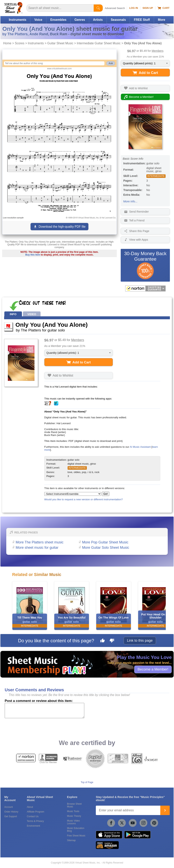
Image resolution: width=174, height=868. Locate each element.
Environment (33, 826)
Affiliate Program (35, 812)
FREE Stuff (142, 20)
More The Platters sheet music (40, 542)
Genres (80, 20)
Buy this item (33, 255)
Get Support (11, 816)
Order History (11, 812)
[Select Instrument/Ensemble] (73, 494)
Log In (134, 8)
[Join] (165, 810)
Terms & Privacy (35, 821)
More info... (130, 201)
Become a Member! (153, 669)
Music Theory (74, 816)
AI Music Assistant (140, 447)
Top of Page (87, 782)
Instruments (18, 20)
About (30, 807)
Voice (38, 20)
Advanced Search (115, 8)
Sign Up (148, 8)
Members (158, 51)
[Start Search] (98, 8)
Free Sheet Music (76, 836)
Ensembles (58, 20)
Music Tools (73, 811)
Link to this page (140, 641)
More (162, 20)
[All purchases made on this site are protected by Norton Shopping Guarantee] (145, 288)
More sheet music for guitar (37, 548)
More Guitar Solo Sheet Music (106, 548)
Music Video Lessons (73, 822)
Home (7, 43)
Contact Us (33, 816)
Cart (164, 8)
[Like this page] (102, 641)
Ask (111, 63)
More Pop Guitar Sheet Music (105, 542)
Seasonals (118, 20)
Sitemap (71, 840)
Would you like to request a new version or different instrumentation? (84, 499)
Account (9, 807)
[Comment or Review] (44, 711)
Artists (98, 20)
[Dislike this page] (112, 641)
